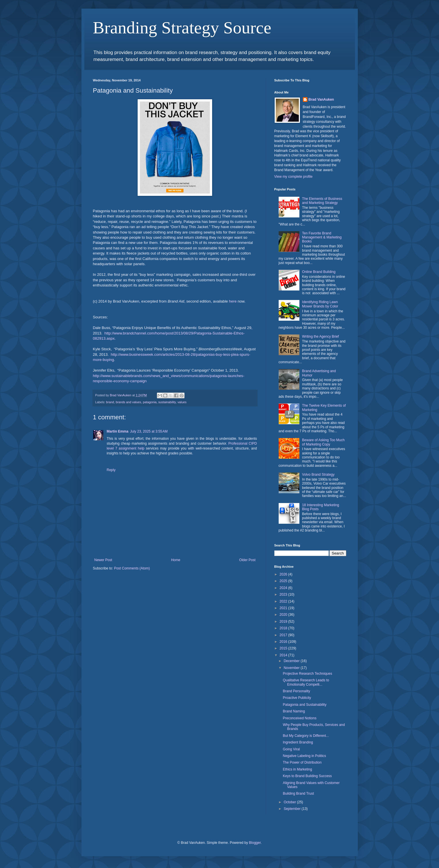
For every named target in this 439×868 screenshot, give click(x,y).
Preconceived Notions (300, 718)
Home (176, 560)
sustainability (167, 402)
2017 (284, 635)
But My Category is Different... (306, 736)
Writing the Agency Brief (320, 337)
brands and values (128, 402)
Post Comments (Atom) (132, 568)
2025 (284, 581)
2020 (284, 615)
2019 (284, 622)
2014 (284, 655)
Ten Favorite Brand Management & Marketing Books (322, 237)
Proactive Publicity (297, 698)
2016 (284, 642)
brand (110, 402)
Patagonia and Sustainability (304, 705)
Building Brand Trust (298, 794)
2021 (284, 608)
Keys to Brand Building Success (307, 776)
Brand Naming (294, 711)
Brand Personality (296, 691)
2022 (284, 601)
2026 (284, 574)
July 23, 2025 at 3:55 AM (149, 431)
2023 (284, 594)
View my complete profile (293, 177)
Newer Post (103, 560)
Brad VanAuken (321, 100)
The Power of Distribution (302, 762)
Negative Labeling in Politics (304, 756)
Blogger (255, 843)
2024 (284, 588)
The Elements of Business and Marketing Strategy (322, 201)
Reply (111, 470)
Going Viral (291, 749)
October (290, 802)
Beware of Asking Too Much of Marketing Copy (323, 442)
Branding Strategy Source (182, 28)
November (292, 668)
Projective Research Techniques (307, 674)
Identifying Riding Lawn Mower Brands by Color (320, 304)
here (233, 301)
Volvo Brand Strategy (318, 475)
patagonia (150, 402)
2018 (284, 628)
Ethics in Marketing (297, 769)
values (182, 402)
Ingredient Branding (298, 742)
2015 (284, 648)
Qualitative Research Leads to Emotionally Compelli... (306, 682)
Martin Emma (118, 431)
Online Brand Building (319, 272)
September (292, 809)
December (292, 661)
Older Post (247, 560)
